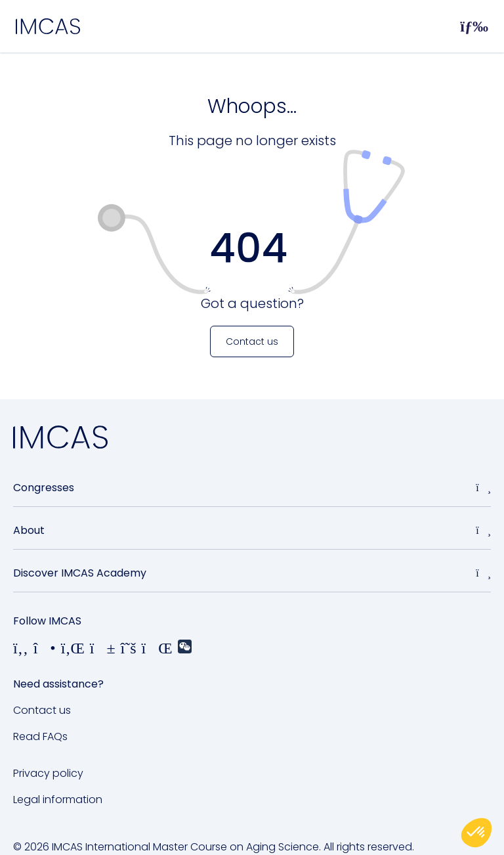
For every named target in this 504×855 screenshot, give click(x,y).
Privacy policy (48, 773)
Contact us (42, 710)
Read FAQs (40, 736)
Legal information (58, 800)
